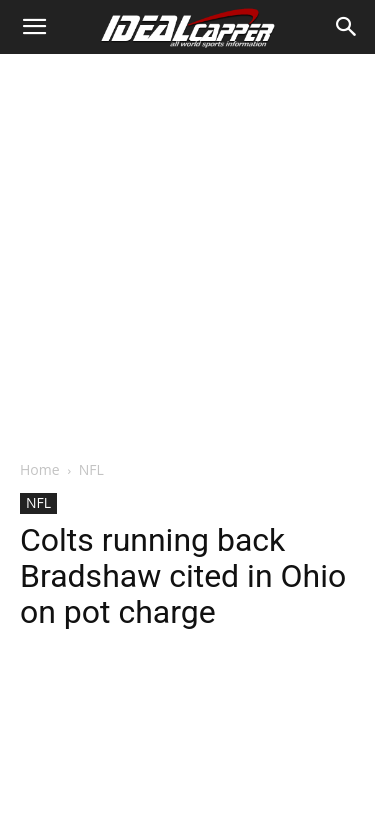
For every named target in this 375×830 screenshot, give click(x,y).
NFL (91, 469)
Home (40, 469)
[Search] (347, 27)
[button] (34, 27)
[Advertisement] (187, 251)
